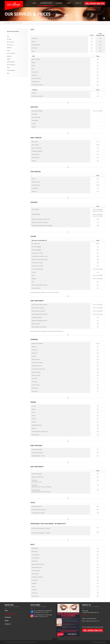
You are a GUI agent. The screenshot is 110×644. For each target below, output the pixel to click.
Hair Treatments (11, 53)
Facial (8, 67)
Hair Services (10, 45)
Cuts (8, 36)
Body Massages (11, 62)
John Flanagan (102, 642)
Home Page (7, 23)
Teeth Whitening (11, 70)
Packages (9, 48)
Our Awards (59, 3)
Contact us (78, 3)
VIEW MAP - (85, 615)
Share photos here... (44, 617)
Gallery (69, 3)
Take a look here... (45, 612)
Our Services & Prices (46, 3)
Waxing (9, 59)
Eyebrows (9, 56)
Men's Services (10, 42)
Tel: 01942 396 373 (95, 3)
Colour (9, 50)
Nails (8, 73)
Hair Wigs (9, 39)
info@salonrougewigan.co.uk (92, 621)
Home (34, 3)
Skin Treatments (11, 65)
